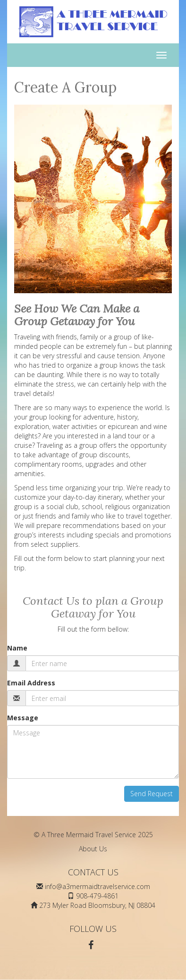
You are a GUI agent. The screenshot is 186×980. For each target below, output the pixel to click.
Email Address (31, 683)
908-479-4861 (97, 896)
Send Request (152, 794)
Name (17, 648)
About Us (93, 849)
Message (23, 718)
